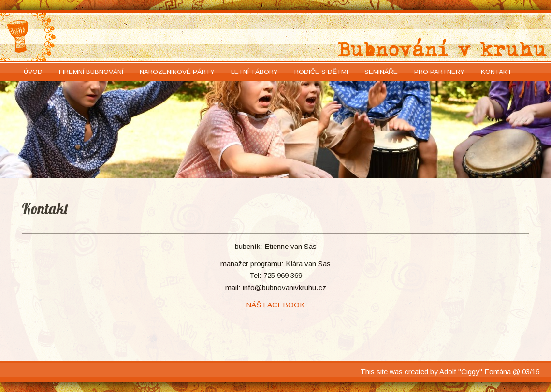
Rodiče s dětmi (321, 72)
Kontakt (496, 72)
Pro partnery (439, 72)
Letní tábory (254, 72)
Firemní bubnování (91, 72)
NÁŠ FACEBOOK (275, 305)
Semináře (381, 72)
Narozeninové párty (177, 72)
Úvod (33, 72)
